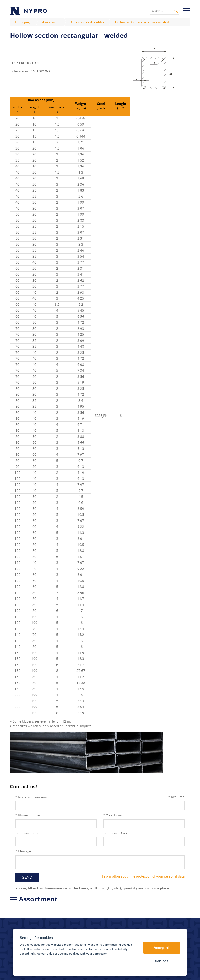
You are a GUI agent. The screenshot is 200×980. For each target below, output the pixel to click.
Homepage (23, 22)
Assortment (51, 22)
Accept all (162, 948)
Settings (162, 961)
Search (176, 11)
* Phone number (28, 815)
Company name (27, 833)
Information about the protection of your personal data (143, 876)
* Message (23, 851)
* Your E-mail (113, 815)
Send (27, 877)
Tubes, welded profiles (87, 22)
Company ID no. (116, 833)
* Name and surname (32, 797)
